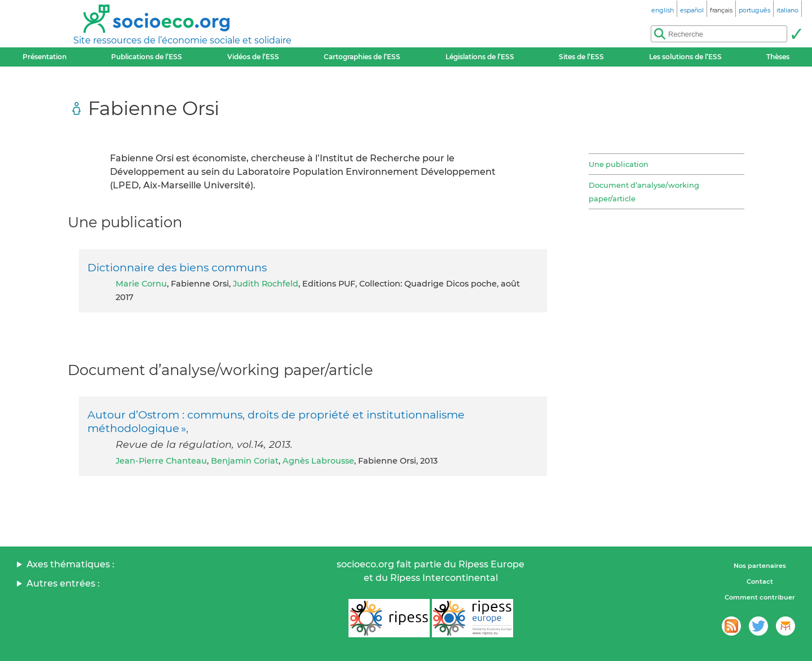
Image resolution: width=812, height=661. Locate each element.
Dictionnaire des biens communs (177, 267)
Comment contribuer (760, 597)
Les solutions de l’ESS (685, 57)
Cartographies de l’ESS (362, 57)
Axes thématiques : (70, 564)
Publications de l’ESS (147, 57)
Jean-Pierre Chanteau (161, 461)
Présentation (45, 57)
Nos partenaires (760, 566)
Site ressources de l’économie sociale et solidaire (182, 40)
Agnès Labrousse (318, 461)
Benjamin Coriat (245, 461)
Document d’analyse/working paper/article (644, 192)
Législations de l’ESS (480, 57)
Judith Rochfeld (266, 284)
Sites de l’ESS (581, 57)
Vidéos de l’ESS (253, 57)
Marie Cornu (141, 284)
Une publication (619, 164)
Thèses (778, 57)
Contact (760, 581)
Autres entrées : (63, 583)
